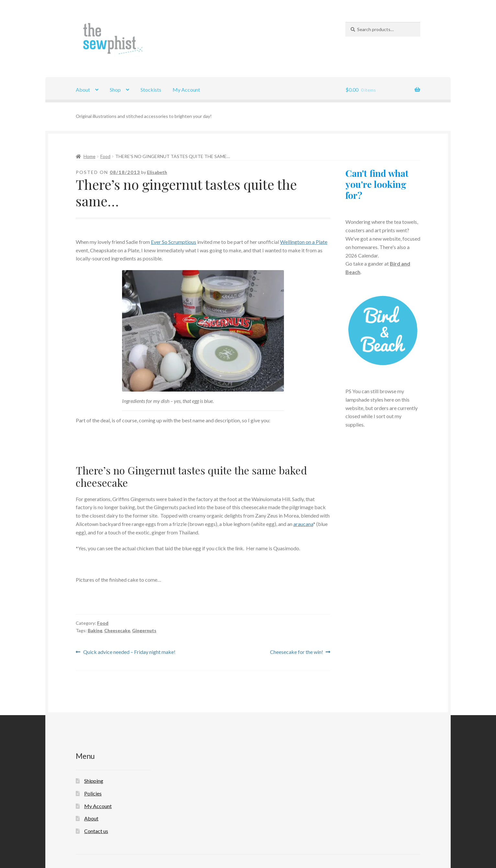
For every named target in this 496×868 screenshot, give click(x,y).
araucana (303, 524)
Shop (115, 90)
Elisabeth (157, 172)
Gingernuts (144, 630)
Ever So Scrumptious (174, 242)
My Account (186, 90)
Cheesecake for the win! (297, 652)
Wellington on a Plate (304, 242)
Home (90, 156)
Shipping (94, 781)
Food (105, 156)
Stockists (151, 90)
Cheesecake (117, 630)
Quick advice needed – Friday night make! (129, 652)
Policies (93, 793)
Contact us (96, 831)
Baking (95, 630)
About (83, 90)
